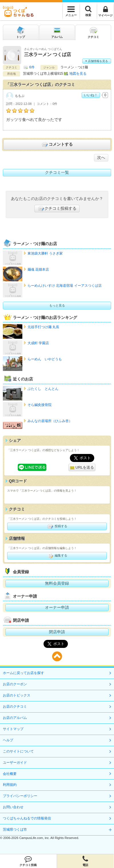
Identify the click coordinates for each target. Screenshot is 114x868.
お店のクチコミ (15, 707)
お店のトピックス (17, 695)
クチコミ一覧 (57, 172)
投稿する (57, 526)
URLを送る (82, 468)
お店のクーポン (15, 684)
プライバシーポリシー (20, 796)
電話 (85, 861)
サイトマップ (13, 729)
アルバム (57, 32)
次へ (101, 157)
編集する (57, 556)
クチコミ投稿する (57, 209)
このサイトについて (18, 751)
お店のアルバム (15, 718)
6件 (32, 67)
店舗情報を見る (97, 61)
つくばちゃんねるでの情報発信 (27, 818)
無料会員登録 (57, 583)
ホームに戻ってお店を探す (23, 673)
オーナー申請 (57, 607)
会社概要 (10, 774)
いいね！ (91, 95)
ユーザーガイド (15, 763)
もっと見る (57, 305)
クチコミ (93, 32)
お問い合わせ (13, 807)
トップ (21, 32)
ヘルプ (8, 740)
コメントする (57, 145)
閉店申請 (57, 632)
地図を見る (78, 74)
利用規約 (10, 785)
